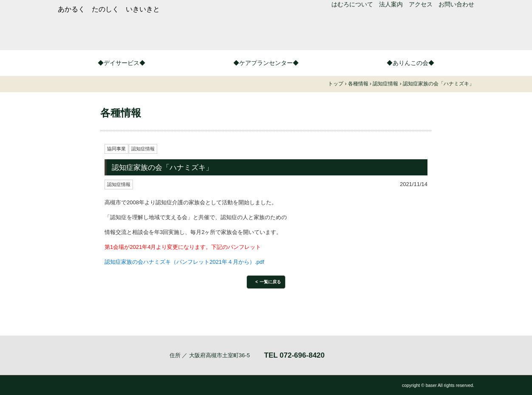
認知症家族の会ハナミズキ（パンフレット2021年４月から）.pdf (184, 262)
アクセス (421, 4)
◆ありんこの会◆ (410, 63)
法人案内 (391, 4)
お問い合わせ (456, 4)
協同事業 (116, 149)
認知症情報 (143, 149)
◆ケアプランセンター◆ (266, 63)
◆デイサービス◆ (122, 63)
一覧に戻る (270, 282)
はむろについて (352, 4)
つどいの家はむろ (185, 33)
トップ (336, 84)
